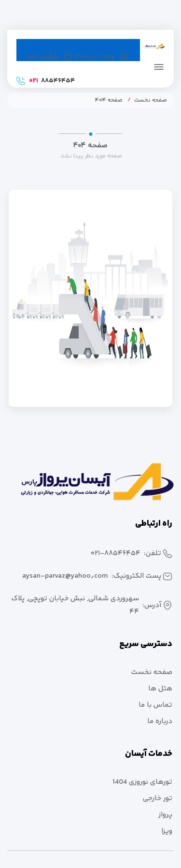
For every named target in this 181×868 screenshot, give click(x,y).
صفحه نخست (151, 100)
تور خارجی (158, 798)
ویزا (167, 831)
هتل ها (160, 689)
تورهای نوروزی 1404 (142, 782)
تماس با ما (155, 705)
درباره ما (160, 721)
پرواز (165, 815)
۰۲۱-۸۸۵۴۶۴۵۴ (116, 553)
